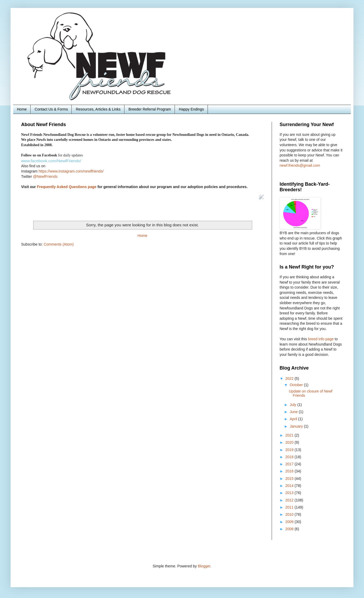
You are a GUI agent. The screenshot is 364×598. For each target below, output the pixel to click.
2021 (290, 435)
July (293, 405)
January (297, 426)
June (294, 412)
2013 (290, 493)
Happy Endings (191, 109)
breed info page (321, 339)
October (297, 385)
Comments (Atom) (59, 244)
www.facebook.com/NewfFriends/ (51, 161)
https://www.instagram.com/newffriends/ (71, 171)
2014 (290, 486)
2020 (290, 442)
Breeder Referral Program (150, 109)
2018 (290, 457)
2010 (290, 514)
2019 (290, 450)
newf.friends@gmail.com (300, 165)
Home (22, 109)
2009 (290, 522)
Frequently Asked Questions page (67, 187)
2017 (290, 464)
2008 (290, 529)
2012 (290, 500)
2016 (290, 471)
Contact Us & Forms (51, 109)
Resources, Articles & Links (98, 109)
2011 (290, 507)
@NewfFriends (45, 176)
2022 (290, 379)
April (294, 419)
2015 (290, 479)
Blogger (204, 566)
